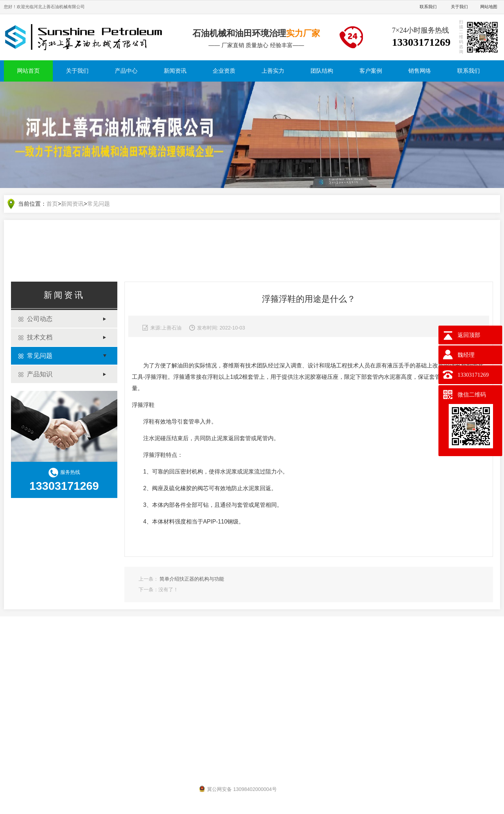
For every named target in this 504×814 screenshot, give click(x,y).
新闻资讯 (175, 71)
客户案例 (371, 71)
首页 (52, 204)
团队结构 (322, 71)
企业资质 (224, 71)
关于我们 (459, 7)
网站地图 (489, 7)
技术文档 (40, 338)
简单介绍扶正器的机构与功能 (192, 580)
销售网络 (420, 71)
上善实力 (273, 71)
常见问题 (99, 204)
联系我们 (428, 7)
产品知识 (40, 375)
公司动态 (40, 320)
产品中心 (126, 71)
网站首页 (28, 71)
